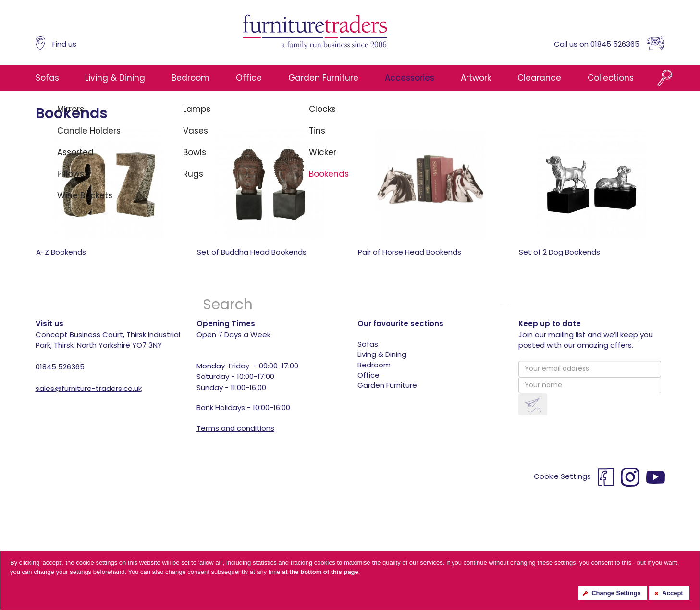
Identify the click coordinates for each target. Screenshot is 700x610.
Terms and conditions (235, 428)
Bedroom (190, 78)
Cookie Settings (562, 477)
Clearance (539, 78)
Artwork (476, 78)
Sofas (47, 78)
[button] (533, 405)
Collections (611, 78)
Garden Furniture (323, 78)
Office (249, 78)
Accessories (410, 78)
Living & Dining (115, 78)
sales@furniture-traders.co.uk (89, 388)
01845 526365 (60, 367)
